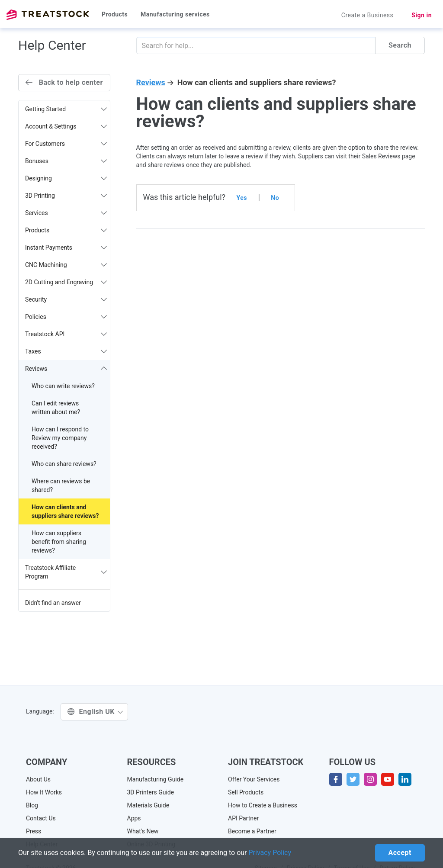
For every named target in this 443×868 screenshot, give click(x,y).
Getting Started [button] (66, 109)
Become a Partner (252, 831)
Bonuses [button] (66, 161)
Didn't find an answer (53, 603)
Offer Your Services (254, 779)
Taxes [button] (66, 351)
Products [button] (66, 230)
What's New (143, 831)
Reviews (151, 82)
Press (34, 831)
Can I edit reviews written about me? (56, 408)
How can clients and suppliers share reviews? (65, 511)
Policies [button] (66, 317)
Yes (242, 198)
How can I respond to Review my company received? (60, 438)
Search (400, 45)
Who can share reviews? (64, 464)
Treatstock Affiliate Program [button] (66, 572)
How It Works (44, 792)
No (275, 198)
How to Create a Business (263, 805)
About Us (38, 779)
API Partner (243, 818)
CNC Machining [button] (66, 265)
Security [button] (66, 299)
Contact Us (41, 818)
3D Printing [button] (66, 196)
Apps (134, 818)
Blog (32, 805)
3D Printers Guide (151, 792)
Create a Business (368, 15)
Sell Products (246, 792)
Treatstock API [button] (66, 334)
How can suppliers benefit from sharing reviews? (59, 542)
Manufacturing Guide (156, 779)
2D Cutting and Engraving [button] (66, 282)
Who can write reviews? (63, 386)
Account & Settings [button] (66, 126)
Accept (400, 853)
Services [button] (66, 213)
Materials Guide (148, 805)
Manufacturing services (175, 14)
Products (115, 14)
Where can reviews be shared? (61, 485)
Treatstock (48, 15)
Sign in (422, 15)
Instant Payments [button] (66, 248)
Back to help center (64, 82)
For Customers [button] (66, 144)
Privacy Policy (270, 853)
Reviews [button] (66, 369)
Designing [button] (66, 178)
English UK (95, 712)
